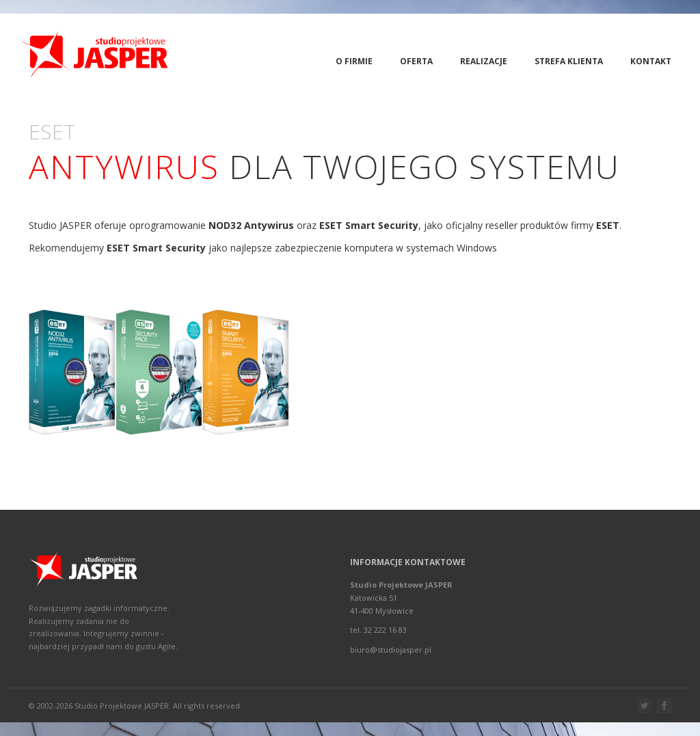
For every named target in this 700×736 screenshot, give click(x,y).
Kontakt (651, 61)
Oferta (416, 61)
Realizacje (484, 61)
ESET (608, 225)
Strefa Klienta (569, 61)
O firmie (354, 61)
